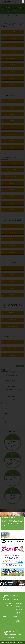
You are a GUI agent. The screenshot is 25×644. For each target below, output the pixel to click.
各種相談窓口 (16, 600)
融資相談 (18, 606)
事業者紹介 (6, 617)
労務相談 (18, 608)
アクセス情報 (19, 619)
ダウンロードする (14, 528)
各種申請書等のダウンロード (19, 622)
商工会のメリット (9, 606)
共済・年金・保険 (19, 613)
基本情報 (15, 617)
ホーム (7, 602)
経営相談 (18, 602)
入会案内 (8, 608)
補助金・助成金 (19, 604)
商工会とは (8, 604)
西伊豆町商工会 (7, 600)
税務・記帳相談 (19, 610)
